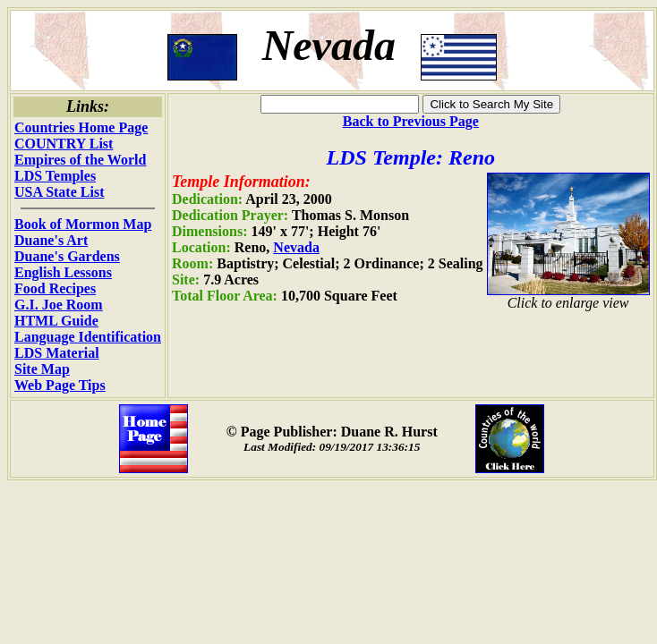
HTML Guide (56, 321)
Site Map (42, 369)
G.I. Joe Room (59, 305)
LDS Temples (55, 176)
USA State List (59, 192)
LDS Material (57, 353)
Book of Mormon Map (83, 224)
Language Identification (88, 337)
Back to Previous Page (411, 121)
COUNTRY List (64, 144)
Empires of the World (80, 160)
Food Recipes (55, 288)
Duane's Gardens (67, 256)
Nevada (296, 247)
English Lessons (63, 272)
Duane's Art (51, 240)
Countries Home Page (81, 127)
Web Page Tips (60, 385)
